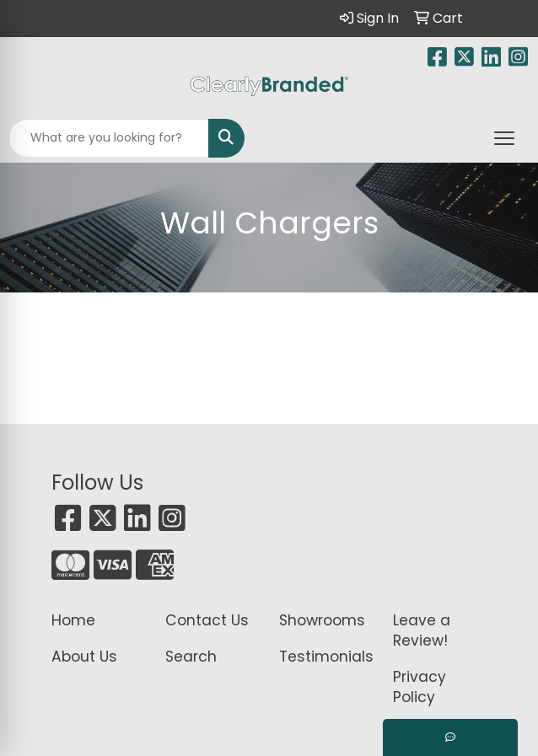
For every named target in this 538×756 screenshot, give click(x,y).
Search (191, 657)
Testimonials (326, 657)
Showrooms (322, 620)
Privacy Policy (420, 687)
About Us (84, 657)
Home (73, 620)
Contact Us (207, 620)
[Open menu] (504, 138)
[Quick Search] (109, 138)
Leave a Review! (422, 630)
